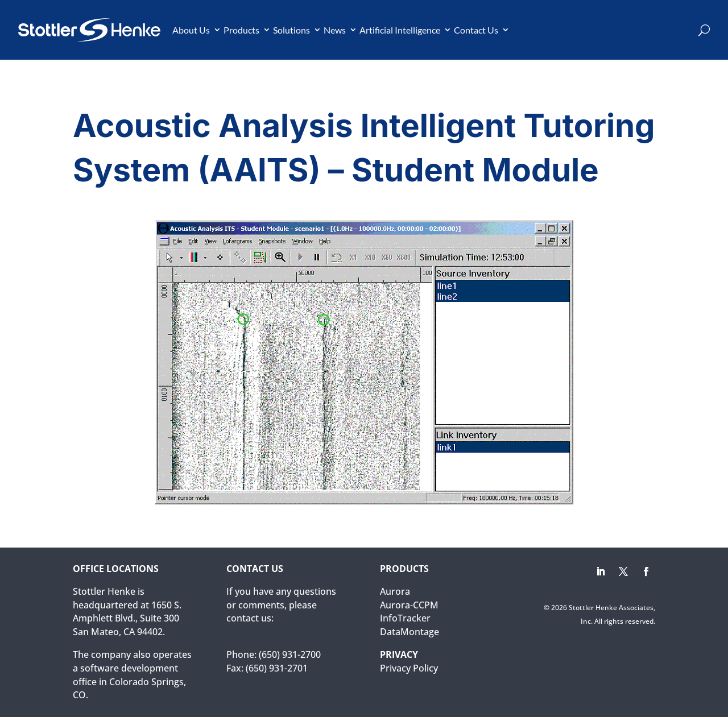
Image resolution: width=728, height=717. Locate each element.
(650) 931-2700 (290, 654)
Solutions (291, 30)
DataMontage (409, 632)
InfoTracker (405, 618)
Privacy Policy (409, 668)
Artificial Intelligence (400, 30)
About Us (191, 30)
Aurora (395, 591)
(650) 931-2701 (277, 668)
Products (241, 30)
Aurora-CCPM (409, 605)
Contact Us (476, 30)
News (335, 30)
